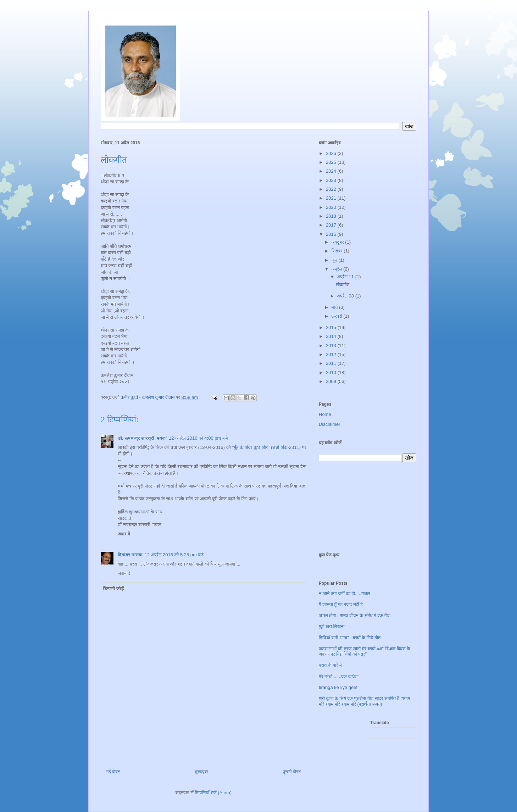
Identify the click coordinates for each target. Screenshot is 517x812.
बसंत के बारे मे (330, 665)
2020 (332, 207)
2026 (332, 153)
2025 (332, 162)
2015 (332, 327)
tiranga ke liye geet (338, 687)
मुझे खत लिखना (332, 626)
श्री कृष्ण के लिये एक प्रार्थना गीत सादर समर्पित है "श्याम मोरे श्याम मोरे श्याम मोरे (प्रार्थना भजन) (364, 701)
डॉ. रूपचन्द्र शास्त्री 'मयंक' (142, 438)
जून (335, 260)
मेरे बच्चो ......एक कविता (339, 676)
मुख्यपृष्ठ (201, 772)
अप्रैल (337, 269)
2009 (332, 381)
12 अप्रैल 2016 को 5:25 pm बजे (174, 555)
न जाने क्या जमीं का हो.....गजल (344, 593)
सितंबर (338, 251)
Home (325, 414)
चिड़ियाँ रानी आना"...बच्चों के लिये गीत (350, 638)
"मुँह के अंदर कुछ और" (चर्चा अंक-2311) (267, 447)
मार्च (335, 307)
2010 (332, 372)
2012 (332, 354)
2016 (332, 234)
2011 (332, 363)
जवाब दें (124, 534)
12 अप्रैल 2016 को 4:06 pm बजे (198, 438)
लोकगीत (343, 285)
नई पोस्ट (113, 772)
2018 (332, 216)
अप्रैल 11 (346, 277)
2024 (332, 171)
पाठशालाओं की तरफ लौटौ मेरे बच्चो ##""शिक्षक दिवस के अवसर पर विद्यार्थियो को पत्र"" (365, 652)
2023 (332, 180)
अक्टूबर (338, 242)
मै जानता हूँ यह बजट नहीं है (341, 604)
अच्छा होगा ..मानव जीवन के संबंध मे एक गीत (355, 615)
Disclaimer (330, 424)
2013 (332, 346)
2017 (332, 225)
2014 (332, 336)
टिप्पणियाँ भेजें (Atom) (213, 793)
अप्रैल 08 (346, 296)
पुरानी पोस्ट (292, 772)
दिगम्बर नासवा (130, 555)
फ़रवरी (338, 316)
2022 (332, 189)
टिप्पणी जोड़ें (114, 588)
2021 (332, 198)
